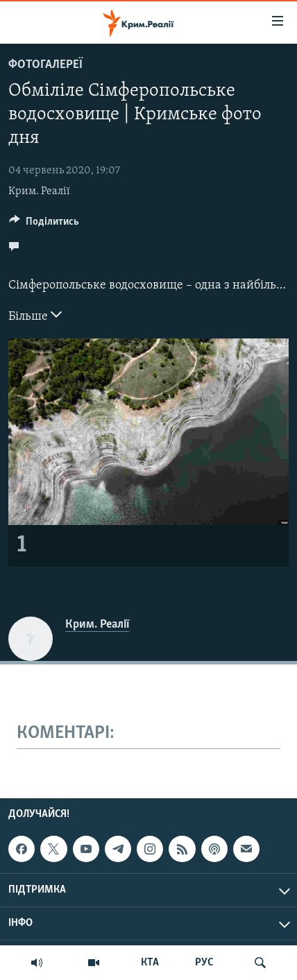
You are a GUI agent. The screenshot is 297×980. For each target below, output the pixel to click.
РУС (204, 963)
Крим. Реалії (39, 191)
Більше (35, 315)
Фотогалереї (45, 65)
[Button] (44, 225)
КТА (150, 963)
